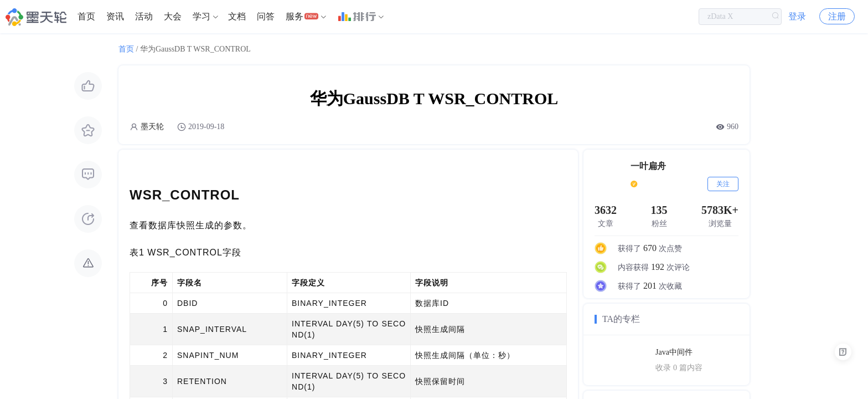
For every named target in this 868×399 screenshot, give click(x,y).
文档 (237, 16)
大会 (173, 16)
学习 (201, 16)
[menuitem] (86, 17)
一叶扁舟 (648, 166)
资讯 (115, 16)
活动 (144, 16)
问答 (266, 16)
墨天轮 (152, 127)
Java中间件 (674, 352)
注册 (837, 16)
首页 (86, 16)
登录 (797, 16)
